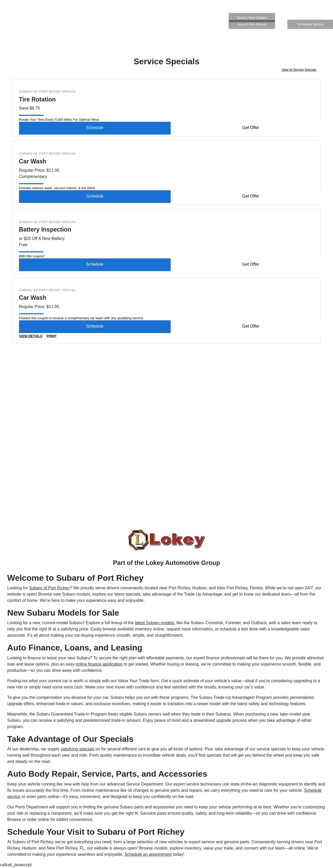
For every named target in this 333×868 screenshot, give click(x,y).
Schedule (95, 128)
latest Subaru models (155, 623)
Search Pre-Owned (252, 24)
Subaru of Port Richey (49, 588)
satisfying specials (77, 749)
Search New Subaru (252, 18)
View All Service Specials (299, 70)
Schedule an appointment (148, 854)
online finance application (99, 664)
